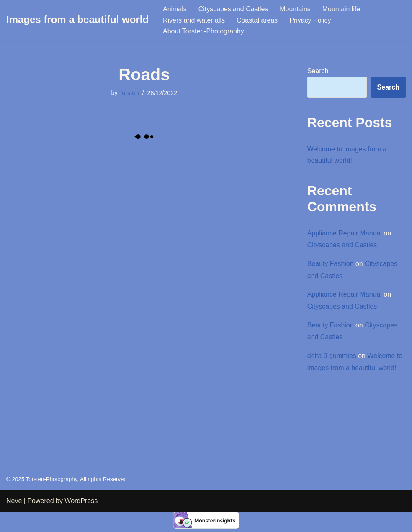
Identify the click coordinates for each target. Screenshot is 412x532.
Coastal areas (258, 20)
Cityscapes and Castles (233, 9)
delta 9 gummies (332, 356)
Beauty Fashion (331, 264)
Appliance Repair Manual (345, 233)
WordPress (81, 521)
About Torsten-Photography (204, 31)
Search (318, 71)
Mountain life (342, 9)
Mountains (296, 9)
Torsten (129, 93)
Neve (14, 521)
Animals (175, 9)
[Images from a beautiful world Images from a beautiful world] (77, 20)
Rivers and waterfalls (194, 20)
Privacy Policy (311, 20)
